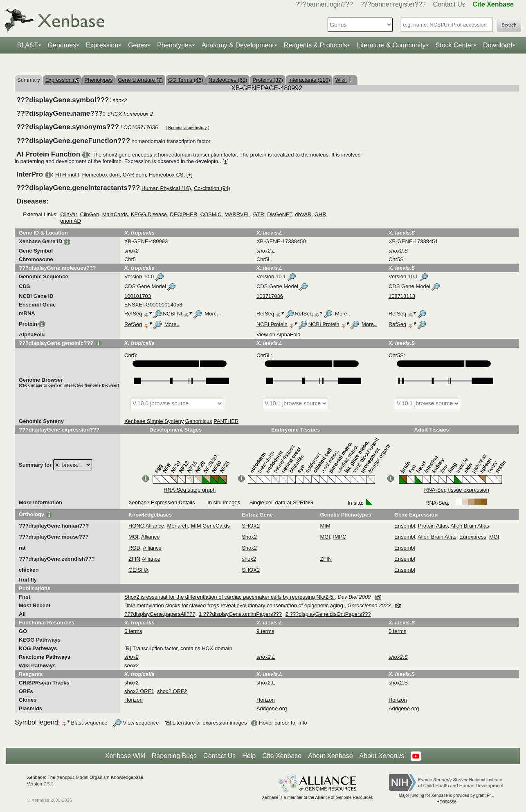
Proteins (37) (267, 80)
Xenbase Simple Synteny (154, 421)
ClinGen (89, 214)
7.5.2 (48, 784)
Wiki (341, 80)
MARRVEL (237, 214)
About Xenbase (330, 756)
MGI (134, 537)
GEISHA (138, 570)
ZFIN (134, 559)
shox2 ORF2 (172, 691)
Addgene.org (272, 708)
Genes (138, 45)
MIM (196, 526)
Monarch (178, 526)
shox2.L (266, 683)
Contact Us (449, 4)
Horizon (134, 700)
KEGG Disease (149, 214)
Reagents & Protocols (316, 45)
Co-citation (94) (212, 188)
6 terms (133, 631)
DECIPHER (183, 214)
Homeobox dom (101, 175)
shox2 (249, 559)
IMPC (340, 537)
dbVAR (303, 214)
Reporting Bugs (174, 756)
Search (509, 25)
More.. (212, 314)
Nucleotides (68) (228, 80)
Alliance (155, 526)
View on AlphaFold (278, 334)
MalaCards (115, 214)
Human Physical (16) (166, 188)
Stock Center (454, 45)
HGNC (136, 526)
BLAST (28, 45)
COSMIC (211, 214)
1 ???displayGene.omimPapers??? (240, 614)
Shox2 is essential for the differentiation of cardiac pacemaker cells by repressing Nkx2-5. (229, 597)
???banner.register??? (393, 4)
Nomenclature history (187, 128)
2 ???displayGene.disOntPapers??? (328, 614)
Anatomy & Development (238, 45)
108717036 (270, 296)
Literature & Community (391, 45)
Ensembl (405, 526)
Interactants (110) (309, 80)
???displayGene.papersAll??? (160, 614)
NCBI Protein (272, 324)
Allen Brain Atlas (470, 526)
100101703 (138, 296)
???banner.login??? (324, 4)
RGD (134, 548)
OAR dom (134, 175)
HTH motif (67, 175)
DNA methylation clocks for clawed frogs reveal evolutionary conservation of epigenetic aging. (234, 605)
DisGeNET (280, 214)
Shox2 (249, 537)
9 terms (265, 631)
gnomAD (71, 221)
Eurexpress (473, 537)
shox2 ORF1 (139, 691)
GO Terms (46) (186, 80)
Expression (102, 45)
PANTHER (226, 421)
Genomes (62, 45)
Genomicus (199, 421)
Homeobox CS (166, 175)
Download (498, 45)
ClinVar (69, 214)
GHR (320, 214)
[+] (226, 161)
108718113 (402, 296)
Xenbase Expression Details (162, 502)
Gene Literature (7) (140, 80)
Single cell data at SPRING (281, 502)
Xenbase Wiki (125, 756)
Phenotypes (174, 45)
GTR (259, 214)
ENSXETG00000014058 (153, 305)
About (382, 756)
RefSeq (133, 314)
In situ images (224, 502)
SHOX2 (251, 526)
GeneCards (216, 526)
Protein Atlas (433, 526)
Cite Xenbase (282, 756)
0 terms (397, 631)
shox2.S (398, 683)
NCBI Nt (173, 314)
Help (249, 756)
